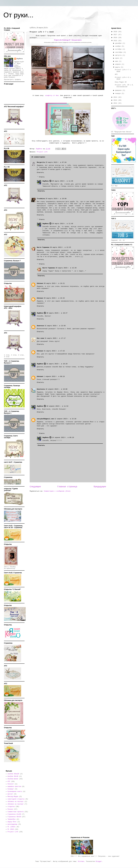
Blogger (99, 861)
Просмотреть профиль (12, 80)
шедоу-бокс (12, 822)
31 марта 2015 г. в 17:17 (55, 338)
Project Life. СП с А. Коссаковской (124, 86)
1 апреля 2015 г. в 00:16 (54, 377)
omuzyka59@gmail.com (45, 419)
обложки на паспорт (16, 804)
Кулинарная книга (15, 792)
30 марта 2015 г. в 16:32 (54, 298)
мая (117, 61)
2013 (116, 100)
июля (118, 58)
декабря (119, 43)
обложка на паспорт (16, 802)
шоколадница (12, 824)
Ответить (40, 173)
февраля (119, 90)
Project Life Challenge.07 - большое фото (68, 40)
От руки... (18, 15)
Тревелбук (12, 819)
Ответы (42, 177)
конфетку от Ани (51, 96)
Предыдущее (100, 487)
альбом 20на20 (13, 774)
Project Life (42, 152)
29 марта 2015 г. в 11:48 (63, 224)
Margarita (41, 162)
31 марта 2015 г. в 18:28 (57, 364)
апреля (118, 64)
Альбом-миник (13, 779)
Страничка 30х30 (14, 817)
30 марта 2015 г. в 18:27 (57, 313)
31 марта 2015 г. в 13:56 (55, 326)
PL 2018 (11, 829)
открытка (11, 807)
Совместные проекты (16, 812)
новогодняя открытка (16, 799)
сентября (119, 52)
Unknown (40, 283)
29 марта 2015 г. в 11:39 (63, 181)
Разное (10, 809)
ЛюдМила (46, 181)
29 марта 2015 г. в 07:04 (56, 162)
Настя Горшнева (43, 247)
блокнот (11, 784)
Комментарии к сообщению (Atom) (57, 491)
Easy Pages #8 (121, 82)
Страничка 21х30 (14, 814)
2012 (116, 103)
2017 (116, 35)
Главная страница (67, 487)
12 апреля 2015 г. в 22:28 (65, 419)
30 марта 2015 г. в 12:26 (66, 268)
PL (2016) (12, 827)
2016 (116, 38)
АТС (116, 74)
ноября (118, 46)
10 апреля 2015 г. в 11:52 (57, 406)
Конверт (11, 789)
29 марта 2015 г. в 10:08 (56, 199)
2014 (116, 97)
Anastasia (41, 389)
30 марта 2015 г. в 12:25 (60, 247)
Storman (81, 861)
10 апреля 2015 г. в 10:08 (56, 389)
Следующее (35, 487)
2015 (116, 41)
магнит (10, 794)
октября (119, 49)
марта (118, 67)
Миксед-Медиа (13, 797)
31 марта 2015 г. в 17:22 (54, 351)
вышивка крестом (14, 786)
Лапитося (40, 326)
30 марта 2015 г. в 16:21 (54, 283)
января (118, 93)
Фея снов (40, 338)
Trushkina (41, 199)
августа (119, 55)
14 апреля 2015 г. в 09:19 (63, 438)
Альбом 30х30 (13, 776)
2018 (116, 32)
